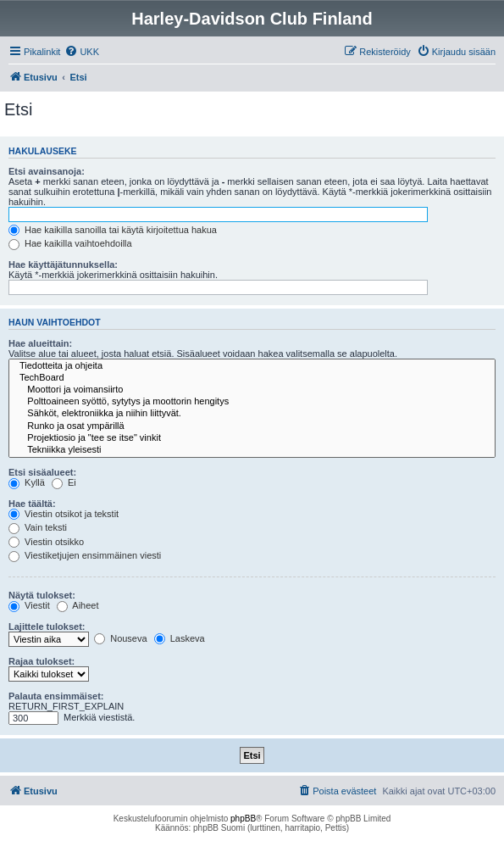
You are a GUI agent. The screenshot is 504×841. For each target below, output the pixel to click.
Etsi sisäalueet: (42, 472)
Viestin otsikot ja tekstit (64, 514)
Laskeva (180, 638)
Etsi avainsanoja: (47, 171)
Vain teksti (38, 527)
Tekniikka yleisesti (252, 450)
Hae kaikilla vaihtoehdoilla (70, 243)
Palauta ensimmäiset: (56, 696)
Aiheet (78, 605)
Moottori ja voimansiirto (252, 390)
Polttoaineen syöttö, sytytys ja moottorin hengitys (252, 402)
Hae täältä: (32, 504)
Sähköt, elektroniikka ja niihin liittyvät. (252, 414)
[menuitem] (82, 52)
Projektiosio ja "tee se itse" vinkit (252, 438)
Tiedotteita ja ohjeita (252, 366)
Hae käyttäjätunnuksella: (63, 265)
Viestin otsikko (46, 542)
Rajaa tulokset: (42, 661)
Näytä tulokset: (42, 595)
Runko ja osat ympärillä (252, 426)
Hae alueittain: (40, 343)
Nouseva (120, 638)
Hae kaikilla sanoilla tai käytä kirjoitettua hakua (113, 230)
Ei (64, 482)
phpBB (243, 819)
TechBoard (252, 378)
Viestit (29, 605)
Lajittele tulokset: (47, 627)
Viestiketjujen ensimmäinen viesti (85, 555)
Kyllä (27, 482)
